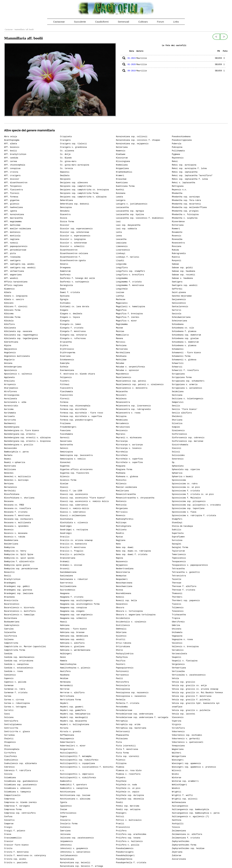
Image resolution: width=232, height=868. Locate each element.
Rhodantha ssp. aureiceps (186, 197)
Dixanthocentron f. (71, 257)
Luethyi (120, 296)
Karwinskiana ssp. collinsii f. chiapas (138, 140)
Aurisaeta (9, 416)
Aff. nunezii (11, 243)
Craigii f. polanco (15, 831)
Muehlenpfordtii (125, 519)
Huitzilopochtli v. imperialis (77, 774)
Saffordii (177, 289)
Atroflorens (11, 392)
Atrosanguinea (12, 395)
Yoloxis (176, 827)
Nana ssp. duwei (125, 547)
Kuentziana (122, 183)
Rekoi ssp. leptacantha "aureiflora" (192, 176)
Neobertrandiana (125, 569)
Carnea (8, 696)
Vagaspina (177, 636)
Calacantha (10, 632)
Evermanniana (67, 370)
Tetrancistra (179, 576)
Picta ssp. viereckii (128, 756)
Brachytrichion (12, 579)
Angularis (9, 360)
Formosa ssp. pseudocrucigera (76, 420)
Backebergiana (12, 427)
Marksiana (121, 346)
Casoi (7, 714)
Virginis (177, 725)
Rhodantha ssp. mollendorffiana (189, 208)
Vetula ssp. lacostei (184, 714)
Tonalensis (178, 611)
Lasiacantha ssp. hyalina (130, 215)
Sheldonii (177, 416)
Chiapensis (10, 742)
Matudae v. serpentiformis (130, 367)
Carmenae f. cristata (16, 693)
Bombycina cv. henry (15, 551)
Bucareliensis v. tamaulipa (19, 615)
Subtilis (177, 530)
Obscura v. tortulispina (129, 611)
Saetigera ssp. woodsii (185, 285)
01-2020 (132, 65)
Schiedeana (178, 324)
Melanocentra (123, 402)
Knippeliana (122, 169)
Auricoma (9, 409)
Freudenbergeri (68, 427)
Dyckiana (65, 296)
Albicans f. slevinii (16, 307)
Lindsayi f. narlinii (128, 257)
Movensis (121, 516)
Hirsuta (64, 728)
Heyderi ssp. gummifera (73, 710)
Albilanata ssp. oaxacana (18, 331)
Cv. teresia (66, 169)
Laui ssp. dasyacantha (128, 225)
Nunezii (120, 597)
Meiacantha (122, 392)
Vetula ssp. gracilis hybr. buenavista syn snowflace (196, 705)
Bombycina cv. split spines (19, 558)
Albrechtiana (11, 342)
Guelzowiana (66, 576)
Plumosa (120, 767)
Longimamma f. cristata (129, 282)
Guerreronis (66, 583)
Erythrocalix (67, 349)
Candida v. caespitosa (16, 664)
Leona (119, 236)
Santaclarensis (180, 307)
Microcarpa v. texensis (129, 448)
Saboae (175, 264)
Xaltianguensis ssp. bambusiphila (190, 810)
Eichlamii (65, 303)
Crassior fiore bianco (16, 845)
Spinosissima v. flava (184, 512)
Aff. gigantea (12, 200)
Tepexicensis (179, 558)
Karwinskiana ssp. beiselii (75, 863)
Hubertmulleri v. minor (73, 746)
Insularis (65, 820)
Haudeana (65, 675)
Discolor (65, 225)
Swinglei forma (180, 547)
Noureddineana (124, 594)
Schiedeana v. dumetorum (185, 342)
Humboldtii (66, 781)
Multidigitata (124, 526)
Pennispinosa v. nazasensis (131, 696)
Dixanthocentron (69, 250)
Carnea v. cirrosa (14, 700)
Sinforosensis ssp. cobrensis (188, 438)
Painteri (121, 664)
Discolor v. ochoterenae (73, 243)
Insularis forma (69, 824)
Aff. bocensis (12, 147)
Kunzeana (121, 193)
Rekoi (175, 161)
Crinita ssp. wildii (15, 859)
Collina (8, 774)
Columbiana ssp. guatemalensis (21, 781)
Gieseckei (65, 462)
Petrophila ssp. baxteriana (131, 728)
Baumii (8, 459)
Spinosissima (179, 480)
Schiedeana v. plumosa (184, 346)
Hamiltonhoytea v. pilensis (75, 668)
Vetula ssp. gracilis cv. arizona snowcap (195, 689)
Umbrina (176, 625)
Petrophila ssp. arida (128, 725)
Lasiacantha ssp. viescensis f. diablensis (140, 218)
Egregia (64, 300)
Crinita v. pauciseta (16, 863)
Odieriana (121, 632)
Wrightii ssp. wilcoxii (185, 799)
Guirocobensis (68, 590)
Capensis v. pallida (15, 682)
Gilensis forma (68, 480)
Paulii (119, 679)
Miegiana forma (124, 470)
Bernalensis (11, 487)
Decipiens (65, 179)
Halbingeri (66, 654)
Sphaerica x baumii (182, 477)
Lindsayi (121, 254)
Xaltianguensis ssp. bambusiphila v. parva (196, 813)
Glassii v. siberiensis (73, 512)
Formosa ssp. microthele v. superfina (81, 416)
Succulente (80, 22)
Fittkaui (65, 385)
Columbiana (10, 778)
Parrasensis (122, 675)
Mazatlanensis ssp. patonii (131, 381)
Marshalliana (123, 353)
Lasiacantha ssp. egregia (130, 211)
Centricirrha (11, 728)
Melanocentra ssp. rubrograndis (133, 409)
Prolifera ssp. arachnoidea (131, 834)
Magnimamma (122, 324)
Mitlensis (121, 484)
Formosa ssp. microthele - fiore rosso (82, 413)
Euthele (64, 367)
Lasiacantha (122, 208)
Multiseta (121, 530)
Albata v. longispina (16, 296)
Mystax (119, 537)
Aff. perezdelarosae (15, 250)
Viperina (177, 721)
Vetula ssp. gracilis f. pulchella (191, 700)
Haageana (65, 594)
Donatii (64, 264)
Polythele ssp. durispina (130, 795)
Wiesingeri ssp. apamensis (186, 764)
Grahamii (65, 562)
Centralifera (11, 721)
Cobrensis (9, 767)
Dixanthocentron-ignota (73, 261)
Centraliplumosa (13, 725)
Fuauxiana (65, 431)
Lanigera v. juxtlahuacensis (132, 204)
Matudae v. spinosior (128, 370)
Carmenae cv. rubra (15, 689)
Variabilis (178, 650)
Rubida (175, 250)
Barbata (8, 455)
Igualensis (66, 806)
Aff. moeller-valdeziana (18, 229)
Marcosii (121, 342)
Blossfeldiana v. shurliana (19, 498)
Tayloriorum (178, 551)
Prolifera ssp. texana (128, 838)
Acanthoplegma (12, 140)
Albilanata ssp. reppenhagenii (21, 335)
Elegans (64, 310)
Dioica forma (67, 222)
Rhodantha (177, 193)
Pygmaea (176, 154)
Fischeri (65, 381)
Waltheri (177, 753)
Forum (160, 22)
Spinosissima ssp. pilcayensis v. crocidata (196, 505)
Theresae (177, 583)
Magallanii (122, 303)
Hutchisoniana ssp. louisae (75, 795)
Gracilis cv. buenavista (73, 544)
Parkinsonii (122, 671)
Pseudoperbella (124, 859)
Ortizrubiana (123, 647)
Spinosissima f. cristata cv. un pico (193, 494)
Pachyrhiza (122, 657)
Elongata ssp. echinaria (73, 335)
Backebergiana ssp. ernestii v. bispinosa (27, 441)
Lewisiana (121, 243)
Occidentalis (123, 618)
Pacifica (121, 661)
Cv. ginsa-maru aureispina (75, 165)
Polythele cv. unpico (128, 792)
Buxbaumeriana (12, 622)
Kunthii (120, 190)
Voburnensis (178, 732)
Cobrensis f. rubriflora (18, 771)
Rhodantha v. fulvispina (185, 215)
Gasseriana (66, 441)
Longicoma (121, 264)
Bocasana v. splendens (16, 526)
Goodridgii (66, 533)
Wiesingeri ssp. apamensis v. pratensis (194, 767)
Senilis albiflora (182, 413)
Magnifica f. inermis (128, 317)
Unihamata (177, 632)
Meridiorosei (123, 427)
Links (176, 22)
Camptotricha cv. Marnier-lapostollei (25, 647)
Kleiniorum (122, 158)
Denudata (65, 211)
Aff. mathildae (12, 225)
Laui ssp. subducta (126, 229)
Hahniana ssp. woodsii (72, 640)
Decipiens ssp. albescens (74, 183)
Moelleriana (122, 491)
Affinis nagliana (13, 285)
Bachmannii (10, 424)
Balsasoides (11, 448)
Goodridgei (66, 526)
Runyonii (177, 261)
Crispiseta (66, 137)
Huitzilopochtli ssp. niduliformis (79, 760)
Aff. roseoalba (12, 257)
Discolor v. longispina (73, 239)
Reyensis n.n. (179, 190)
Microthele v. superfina (129, 459)
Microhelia (122, 452)
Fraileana (65, 424)
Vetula (175, 679)
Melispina (121, 416)
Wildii (175, 774)
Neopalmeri (122, 579)
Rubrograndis (179, 254)
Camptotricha (11, 643)
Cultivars (143, 22)
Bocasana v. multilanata (18, 523)
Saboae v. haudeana (182, 278)
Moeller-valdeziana (126, 487)
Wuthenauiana (179, 802)
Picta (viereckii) (126, 746)
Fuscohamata (66, 434)
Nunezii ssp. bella (126, 601)
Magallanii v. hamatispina (130, 307)
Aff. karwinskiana (14, 215)
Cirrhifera (10, 753)
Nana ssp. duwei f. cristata (132, 555)
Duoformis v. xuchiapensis (75, 282)
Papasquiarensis (125, 668)
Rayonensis (178, 158)
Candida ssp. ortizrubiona (19, 661)
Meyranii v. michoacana (129, 438)
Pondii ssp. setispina (128, 810)
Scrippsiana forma (182, 377)
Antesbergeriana (13, 367)
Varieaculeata (179, 654)
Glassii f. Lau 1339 (71, 491)
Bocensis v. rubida (15, 537)
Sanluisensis (179, 303)
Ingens (64, 817)
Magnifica (121, 310)
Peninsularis (123, 686)
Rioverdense (178, 222)
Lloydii (120, 261)
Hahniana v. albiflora (72, 643)
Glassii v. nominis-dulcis (75, 509)
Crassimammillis (13, 838)
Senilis (176, 406)
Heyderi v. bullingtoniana (75, 725)
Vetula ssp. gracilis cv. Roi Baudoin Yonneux (197, 693)
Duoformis (65, 275)
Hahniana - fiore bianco (73, 629)
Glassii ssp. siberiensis (74, 505)
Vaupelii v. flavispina (185, 661)
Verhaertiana (179, 668)
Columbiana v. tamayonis (18, 792)
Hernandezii (66, 686)
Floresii (65, 399)
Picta (119, 742)
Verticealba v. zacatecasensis (189, 675)
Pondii (119, 802)
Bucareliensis (12, 604)
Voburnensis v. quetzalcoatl (188, 742)
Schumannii (178, 349)
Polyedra (121, 778)
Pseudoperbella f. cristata (131, 863)
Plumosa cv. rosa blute (129, 771)
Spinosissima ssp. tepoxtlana (188, 509)
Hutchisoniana (68, 792)
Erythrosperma (68, 353)
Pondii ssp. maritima (128, 806)
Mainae (119, 328)
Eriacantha (66, 342)
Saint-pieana (179, 292)
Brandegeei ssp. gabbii (17, 586)
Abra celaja (11, 137)
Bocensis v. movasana (16, 533)
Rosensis (177, 236)
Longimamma (122, 278)
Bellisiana (10, 470)
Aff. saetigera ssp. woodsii (20, 268)
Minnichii (121, 480)
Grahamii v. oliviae (71, 565)
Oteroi (119, 650)
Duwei (63, 289)
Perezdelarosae (124, 710)
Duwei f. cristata (70, 292)
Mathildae (121, 360)
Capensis (9, 679)
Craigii (8, 827)
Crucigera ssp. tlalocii (73, 144)
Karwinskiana (67, 859)
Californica (11, 636)
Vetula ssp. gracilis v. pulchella (191, 710)
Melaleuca (121, 399)
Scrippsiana (178, 374)
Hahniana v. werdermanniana (75, 650)
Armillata (9, 381)
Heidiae (64, 679)
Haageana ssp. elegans (72, 611)
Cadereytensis (12, 625)
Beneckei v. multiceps (16, 480)
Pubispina (177, 147)
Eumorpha (65, 363)
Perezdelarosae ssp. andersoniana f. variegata (142, 717)
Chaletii (9, 739)
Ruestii (176, 257)
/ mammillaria (19, 29)
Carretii (9, 710)
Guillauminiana (68, 586)
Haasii (64, 622)
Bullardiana (11, 618)
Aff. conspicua (12, 169)
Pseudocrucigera (125, 852)
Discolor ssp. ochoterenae (75, 232)
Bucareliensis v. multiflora (20, 611)
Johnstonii (66, 845)
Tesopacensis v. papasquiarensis (190, 565)
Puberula (177, 144)
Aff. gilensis (12, 204)
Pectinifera (122, 682)
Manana (119, 339)
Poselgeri (121, 813)
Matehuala (121, 356)
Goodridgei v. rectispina (74, 530)
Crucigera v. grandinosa (73, 147)
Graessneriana (68, 558)
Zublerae (177, 856)
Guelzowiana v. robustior (74, 579)
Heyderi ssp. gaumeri (72, 707)
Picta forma (122, 753)
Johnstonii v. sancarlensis (75, 852)
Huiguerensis (67, 749)
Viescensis (178, 717)
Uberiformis (178, 622)
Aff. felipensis (13, 186)
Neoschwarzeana (124, 583)
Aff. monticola (12, 236)
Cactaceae (59, 22)
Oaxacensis (122, 604)
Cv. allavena (67, 151)
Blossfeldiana (12, 494)
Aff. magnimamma (13, 222)
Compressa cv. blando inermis (20, 802)
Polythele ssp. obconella (130, 799)
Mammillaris (122, 335)
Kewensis (121, 151)
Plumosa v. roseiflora (128, 774)
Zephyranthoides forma (184, 845)
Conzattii (9, 820)
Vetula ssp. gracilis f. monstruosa (192, 696)
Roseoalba (177, 239)
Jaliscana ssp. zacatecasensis (77, 838)
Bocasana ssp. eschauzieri (19, 519)
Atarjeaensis (11, 388)
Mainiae (120, 331)
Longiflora (122, 268)
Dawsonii (65, 172)
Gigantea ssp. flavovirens (75, 473)
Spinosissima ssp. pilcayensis (189, 501)
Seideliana (178, 392)
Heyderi (64, 703)
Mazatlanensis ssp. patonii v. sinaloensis (140, 385)
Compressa (9, 799)
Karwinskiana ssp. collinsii (132, 137)
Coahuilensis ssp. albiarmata (20, 764)
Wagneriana (178, 749)
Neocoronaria (123, 572)
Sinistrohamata (180, 445)
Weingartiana (179, 756)
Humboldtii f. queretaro (73, 785)
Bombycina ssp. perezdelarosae (21, 569)
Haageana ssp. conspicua (73, 608)
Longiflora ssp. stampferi (130, 271)
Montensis (121, 501)
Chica (7, 746)
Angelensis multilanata (17, 356)
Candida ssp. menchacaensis (19, 657)
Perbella (121, 700)
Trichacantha (179, 615)
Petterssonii (123, 732)
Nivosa (119, 590)
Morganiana (122, 509)
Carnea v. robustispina (17, 703)
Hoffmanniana (67, 735)
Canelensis (10, 675)
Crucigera (65, 140)
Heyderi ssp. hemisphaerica (75, 714)
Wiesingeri (178, 760)
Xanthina (177, 820)
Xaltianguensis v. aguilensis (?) (190, 817)
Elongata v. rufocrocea (73, 339)
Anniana (8, 363)
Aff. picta (10, 254)
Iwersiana (65, 831)
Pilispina (121, 764)
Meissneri (121, 395)
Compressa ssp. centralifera (20, 813)
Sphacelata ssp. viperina (186, 470)
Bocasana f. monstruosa (17, 516)
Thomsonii (177, 594)
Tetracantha (178, 569)
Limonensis (122, 246)
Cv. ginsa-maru (68, 161)
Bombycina (9, 547)
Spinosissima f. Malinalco (186, 498)
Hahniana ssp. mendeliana (74, 636)
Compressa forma (13, 810)
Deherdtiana (66, 200)
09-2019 (132, 71)
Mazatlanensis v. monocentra (132, 388)
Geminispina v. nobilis (73, 459)
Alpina (8, 346)
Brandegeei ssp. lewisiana (19, 594)
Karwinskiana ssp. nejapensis (132, 144)
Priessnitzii (123, 827)
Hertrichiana (67, 696)
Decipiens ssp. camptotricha (76, 186)
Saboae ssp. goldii (182, 268)
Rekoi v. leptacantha (184, 183)
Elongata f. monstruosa (73, 331)
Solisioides (178, 455)
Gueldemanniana (68, 572)
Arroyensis (10, 385)
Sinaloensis (178, 431)
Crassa (8, 834)
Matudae (120, 363)
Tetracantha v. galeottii (186, 572)
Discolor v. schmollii (72, 246)
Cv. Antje (65, 154)
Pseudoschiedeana (181, 137)
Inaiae (64, 810)
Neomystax (121, 576)
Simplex (176, 427)
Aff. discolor (12, 179)
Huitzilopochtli (69, 753)
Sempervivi (178, 402)
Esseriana (65, 356)
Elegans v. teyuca (70, 317)
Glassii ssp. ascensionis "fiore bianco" (83, 498)
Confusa (8, 817)
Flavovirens (66, 395)
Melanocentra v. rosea (128, 413)
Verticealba (178, 671)
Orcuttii (121, 640)
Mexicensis (122, 431)
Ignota (64, 802)
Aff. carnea (11, 161)
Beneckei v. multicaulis (18, 477)
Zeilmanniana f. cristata (186, 838)
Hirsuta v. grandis (71, 732)
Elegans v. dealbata (71, 314)
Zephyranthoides (181, 841)
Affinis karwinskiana (16, 282)
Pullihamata (178, 151)
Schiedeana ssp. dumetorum (186, 335)
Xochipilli (178, 824)
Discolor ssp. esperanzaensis (76, 229)
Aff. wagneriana (13, 275)
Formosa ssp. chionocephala (75, 406)
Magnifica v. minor (126, 321)
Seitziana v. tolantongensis (188, 399)
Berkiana (9, 484)
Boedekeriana (11, 540)
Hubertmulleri (68, 742)
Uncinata (177, 629)
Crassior (9, 841)
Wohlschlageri (179, 785)
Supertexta (178, 533)
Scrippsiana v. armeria (185, 385)
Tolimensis (178, 608)
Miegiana (121, 466)
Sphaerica (177, 473)
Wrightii (177, 792)
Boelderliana (11, 544)
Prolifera (121, 831)
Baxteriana (10, 466)
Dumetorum (65, 271)
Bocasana (9, 501)
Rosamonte (177, 232)
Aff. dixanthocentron (16, 183)
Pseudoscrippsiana (182, 140)
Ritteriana (178, 225)
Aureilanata (11, 399)
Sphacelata (178, 466)
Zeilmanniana (179, 831)
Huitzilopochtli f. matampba (76, 756)
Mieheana (121, 473)
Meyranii (121, 434)
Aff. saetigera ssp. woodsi (19, 264)
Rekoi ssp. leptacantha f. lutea (190, 179)
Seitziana (177, 395)
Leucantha (121, 239)
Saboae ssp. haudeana (184, 271)
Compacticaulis (12, 795)
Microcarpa (122, 441)
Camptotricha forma (15, 650)
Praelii (120, 824)
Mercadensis (122, 424)
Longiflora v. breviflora (130, 275)
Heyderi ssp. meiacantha (73, 721)
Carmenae (9, 686)
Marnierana (122, 349)
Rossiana (177, 246)
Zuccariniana (179, 859)
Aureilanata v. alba (15, 402)
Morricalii (122, 512)
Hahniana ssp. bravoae (72, 632)
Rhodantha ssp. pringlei (185, 211)
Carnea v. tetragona (15, 707)
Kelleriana (122, 147)
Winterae (177, 778)
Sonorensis (178, 459)
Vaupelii (177, 657)
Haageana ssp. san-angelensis (76, 615)
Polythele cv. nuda (126, 785)
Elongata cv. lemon (71, 324)
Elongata (65, 321)
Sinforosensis (179, 434)
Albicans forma (12, 310)
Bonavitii (9, 572)
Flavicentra (66, 388)
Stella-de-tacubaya (182, 526)
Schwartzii (178, 363)
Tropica (176, 618)
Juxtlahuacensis (69, 856)
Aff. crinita (11, 172)
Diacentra (65, 215)
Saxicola (177, 314)
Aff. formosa (11, 197)
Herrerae (65, 689)
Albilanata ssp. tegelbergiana (21, 339)
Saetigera (177, 282)
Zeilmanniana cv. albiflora (187, 834)
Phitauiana (122, 739)
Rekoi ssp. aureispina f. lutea (189, 169)
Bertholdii (10, 491)
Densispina (66, 208)
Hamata (64, 661)
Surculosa (177, 540)
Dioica (64, 218)
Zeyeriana (177, 852)
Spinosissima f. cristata (186, 491)
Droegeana (65, 268)
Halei (63, 657)
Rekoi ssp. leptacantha (185, 172)
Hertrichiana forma (71, 700)
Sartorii (177, 310)
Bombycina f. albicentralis (19, 562)
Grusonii (65, 569)
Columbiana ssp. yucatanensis (20, 785)
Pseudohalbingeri (125, 856)
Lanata (119, 197)
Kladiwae (121, 154)
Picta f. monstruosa (127, 749)
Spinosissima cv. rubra (185, 484)
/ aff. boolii (29, 29)
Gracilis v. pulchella (72, 555)
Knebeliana (122, 165)
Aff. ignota (11, 211)
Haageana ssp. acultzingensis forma (80, 604)
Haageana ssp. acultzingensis (76, 601)
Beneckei (9, 473)
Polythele (121, 781)
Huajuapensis (67, 739)
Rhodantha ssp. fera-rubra (186, 200)
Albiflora (9, 324)
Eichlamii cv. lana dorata (75, 307)
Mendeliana (122, 420)
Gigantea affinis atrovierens (76, 470)
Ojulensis (121, 636)
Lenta (119, 232)
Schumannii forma (181, 356)
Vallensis (177, 643)
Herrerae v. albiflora (72, 693)
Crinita (8, 849)
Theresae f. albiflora (184, 586)
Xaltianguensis (180, 806)
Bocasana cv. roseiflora (18, 509)
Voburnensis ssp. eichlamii (187, 735)
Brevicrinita (11, 601)
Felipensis (66, 377)
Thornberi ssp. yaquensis (186, 601)
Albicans (9, 303)
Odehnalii (121, 629)
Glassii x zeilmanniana (73, 516)
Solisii (176, 452)
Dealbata (65, 176)
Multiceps (121, 523)
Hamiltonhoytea (68, 664)
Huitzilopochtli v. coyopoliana (77, 764)
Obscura (120, 608)
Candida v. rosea (13, 671)
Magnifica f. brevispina (129, 314)
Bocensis (9, 530)
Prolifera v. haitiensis (129, 841)
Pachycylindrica (125, 654)
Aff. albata (11, 144)
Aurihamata (10, 413)
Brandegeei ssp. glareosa (18, 590)
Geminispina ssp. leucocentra (76, 455)
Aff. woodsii (11, 278)
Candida (8, 654)
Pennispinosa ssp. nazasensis (132, 693)
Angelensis (10, 353)
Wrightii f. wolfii (182, 795)
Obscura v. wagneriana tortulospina (136, 615)
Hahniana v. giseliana (72, 647)
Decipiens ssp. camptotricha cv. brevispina (84, 190)
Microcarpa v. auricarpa (129, 445)
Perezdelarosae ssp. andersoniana (135, 714)
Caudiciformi (102, 22)
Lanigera (121, 200)
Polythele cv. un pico (128, 788)
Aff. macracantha (13, 218)
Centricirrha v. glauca (17, 732)
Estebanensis (67, 360)
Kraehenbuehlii (124, 172)
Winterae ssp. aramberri (185, 781)
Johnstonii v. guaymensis (74, 849)
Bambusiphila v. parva (16, 452)
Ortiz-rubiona (124, 643)
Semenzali (123, 22)
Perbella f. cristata (128, 703)
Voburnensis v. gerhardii (186, 739)
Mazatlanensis (124, 377)
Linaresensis (123, 250)
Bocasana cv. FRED (14, 505)
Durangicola (66, 285)
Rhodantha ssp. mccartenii (186, 204)
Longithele (122, 289)
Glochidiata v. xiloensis (74, 523)
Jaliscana (65, 834)
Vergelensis (178, 664)
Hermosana (65, 682)
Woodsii (176, 788)
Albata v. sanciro (14, 300)
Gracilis (65, 537)
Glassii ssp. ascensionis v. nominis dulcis (84, 501)
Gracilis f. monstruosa (73, 547)
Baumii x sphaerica (15, 462)
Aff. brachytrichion (15, 154)
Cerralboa (9, 735)
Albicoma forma (12, 317)
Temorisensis (179, 555)
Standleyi (177, 523)
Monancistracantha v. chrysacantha (135, 498)
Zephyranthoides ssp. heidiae (188, 849)
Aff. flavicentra (13, 190)
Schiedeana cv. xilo (183, 328)
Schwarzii (177, 367)
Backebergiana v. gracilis (19, 445)
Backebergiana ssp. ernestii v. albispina (27, 438)
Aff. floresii (12, 193)
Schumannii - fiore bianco (186, 353)
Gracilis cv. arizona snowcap (76, 540)
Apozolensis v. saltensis (18, 374)
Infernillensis (68, 813)
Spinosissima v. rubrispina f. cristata (194, 516)
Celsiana (9, 717)
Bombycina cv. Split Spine (19, 555)
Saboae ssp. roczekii (184, 275)
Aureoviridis (11, 406)
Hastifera (65, 671)
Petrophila (122, 721)
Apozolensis (11, 370)
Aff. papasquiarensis (16, 246)
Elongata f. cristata (72, 328)
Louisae (120, 292)
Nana (118, 544)
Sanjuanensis (179, 300)
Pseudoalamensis (125, 849)
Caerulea (9, 629)
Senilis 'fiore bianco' (185, 409)
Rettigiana (178, 186)
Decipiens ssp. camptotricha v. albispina (83, 197)
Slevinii (177, 448)
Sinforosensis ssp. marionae (188, 441)
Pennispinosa (123, 689)
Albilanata (10, 328)
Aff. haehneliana (13, 208)
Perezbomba (122, 707)
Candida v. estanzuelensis (19, 668)
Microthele (122, 455)
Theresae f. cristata (184, 590)
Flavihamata (66, 392)
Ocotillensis (123, 625)
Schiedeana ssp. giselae (185, 339)
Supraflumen (178, 537)
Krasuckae (121, 179)
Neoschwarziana (124, 586)
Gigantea (65, 466)
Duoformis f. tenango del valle (77, 278)
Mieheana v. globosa (127, 477)
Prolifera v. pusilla (128, 845)
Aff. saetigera (12, 261)
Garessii (65, 438)
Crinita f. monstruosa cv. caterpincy (25, 856)
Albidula (9, 321)
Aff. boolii (11, 151)
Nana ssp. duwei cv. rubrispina (133, 551)
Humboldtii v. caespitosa (74, 788)
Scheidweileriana (181, 317)
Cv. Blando (66, 158)
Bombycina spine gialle (17, 565)
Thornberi (177, 597)
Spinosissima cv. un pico (186, 487)
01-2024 (132, 58)
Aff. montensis (12, 232)
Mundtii (120, 533)
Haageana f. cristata (72, 597)
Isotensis (65, 827)
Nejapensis (122, 565)
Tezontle (177, 579)
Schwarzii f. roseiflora (185, 370)
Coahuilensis (11, 760)
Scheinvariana (179, 321)
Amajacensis (11, 349)
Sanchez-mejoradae (182, 296)
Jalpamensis (66, 841)
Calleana (9, 640)
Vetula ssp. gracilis (184, 682)
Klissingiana (123, 161)
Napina (119, 558)
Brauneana (9, 597)
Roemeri (176, 229)
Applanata (9, 377)
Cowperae (9, 824)
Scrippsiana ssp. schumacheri (188, 381)
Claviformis (11, 756)
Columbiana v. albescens (18, 788)
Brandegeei (10, 583)
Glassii (64, 487)
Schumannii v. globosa (184, 360)
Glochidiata (66, 519)
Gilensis (65, 477)
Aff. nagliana (12, 239)
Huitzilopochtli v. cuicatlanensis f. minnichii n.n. (87, 769)
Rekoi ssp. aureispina (184, 165)
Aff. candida (11, 158)
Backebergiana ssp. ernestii (20, 434)
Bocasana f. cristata (16, 512)
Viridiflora (178, 728)
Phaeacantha (122, 735)
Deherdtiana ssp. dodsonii (75, 204)
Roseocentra (178, 243)
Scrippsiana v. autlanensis (187, 388)
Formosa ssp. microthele (73, 409)
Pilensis (121, 760)
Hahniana (65, 625)
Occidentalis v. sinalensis (131, 622)
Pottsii (120, 817)
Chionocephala (12, 749)
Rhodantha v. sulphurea (185, 218)
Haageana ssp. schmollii (73, 618)
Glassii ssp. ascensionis (74, 494)
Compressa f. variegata (17, 806)
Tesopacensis (179, 562)
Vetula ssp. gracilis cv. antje (189, 686)
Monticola (121, 505)
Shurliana (177, 420)
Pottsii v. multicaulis (129, 820)
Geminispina (66, 452)
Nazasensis (122, 562)
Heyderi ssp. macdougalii (74, 717)
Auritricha (10, 420)
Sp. (174, 462)
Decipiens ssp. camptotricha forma (79, 193)
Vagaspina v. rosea (182, 640)
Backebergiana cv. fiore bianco (22, 431)
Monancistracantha (126, 494)
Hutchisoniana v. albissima (75, 799)
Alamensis (9, 289)
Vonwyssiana (178, 746)
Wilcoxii (177, 771)
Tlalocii (177, 604)
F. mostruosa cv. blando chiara (77, 374)
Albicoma (9, 314)
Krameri (120, 176)
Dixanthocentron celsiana (74, 254)
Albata (8, 292)
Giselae (64, 484)
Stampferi (177, 519)
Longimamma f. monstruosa (130, 285)
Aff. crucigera (12, 176)
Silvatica (177, 424)
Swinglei (177, 544)
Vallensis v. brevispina (185, 647)
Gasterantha (66, 445)
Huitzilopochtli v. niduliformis (78, 778)
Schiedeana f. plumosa (184, 331)
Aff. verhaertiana (14, 271)
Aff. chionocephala (15, 165)
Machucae (121, 300)
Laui (118, 222)
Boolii (8, 576)
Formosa (64, 402)
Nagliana (121, 540)
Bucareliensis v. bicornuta (19, 608)
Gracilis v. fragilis (72, 551)
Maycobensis (122, 374)
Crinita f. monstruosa (16, 852)
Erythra (64, 346)
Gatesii (64, 448)
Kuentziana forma (125, 186)
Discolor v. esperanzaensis (75, 236)
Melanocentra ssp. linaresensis (133, 406)
